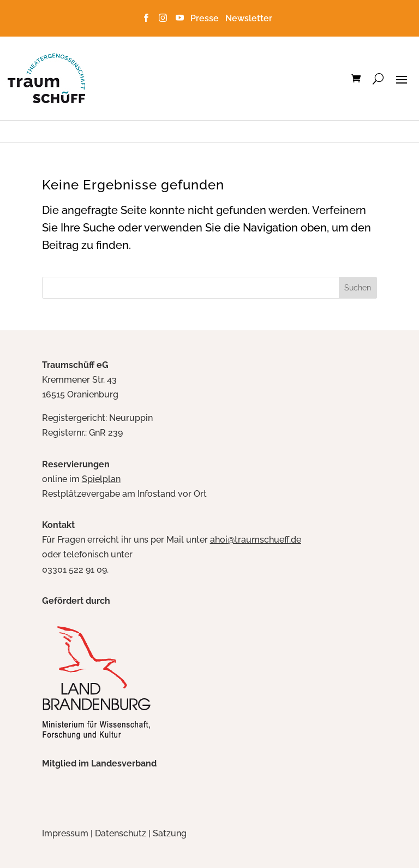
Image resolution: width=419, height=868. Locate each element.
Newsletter (249, 18)
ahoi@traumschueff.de (256, 540)
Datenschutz (121, 833)
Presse (207, 18)
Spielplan (101, 479)
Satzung (170, 833)
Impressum (65, 833)
